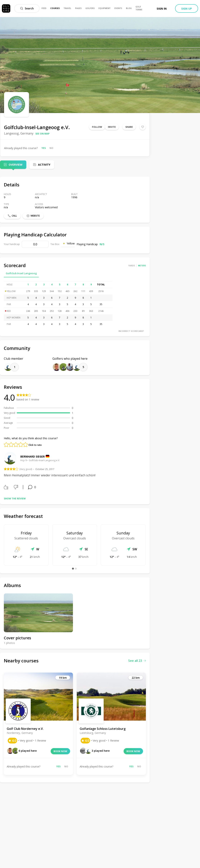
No (51, 148)
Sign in (162, 9)
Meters (142, 266)
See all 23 (137, 661)
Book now (60, 751)
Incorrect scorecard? (131, 331)
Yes (44, 148)
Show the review (15, 499)
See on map (42, 134)
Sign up (187, 9)
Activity (44, 165)
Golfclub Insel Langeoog (21, 273)
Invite (112, 127)
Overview (16, 165)
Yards (132, 266)
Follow (97, 127)
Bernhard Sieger (33, 456)
